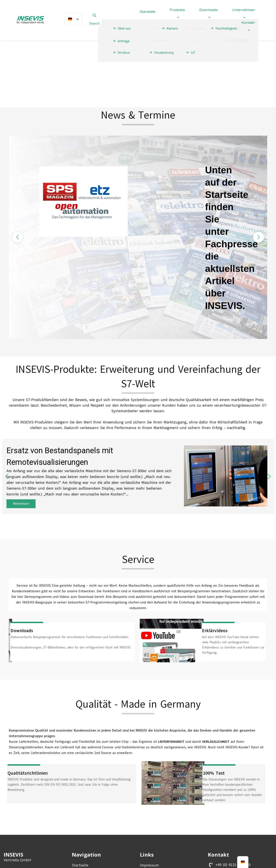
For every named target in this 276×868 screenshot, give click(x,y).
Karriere (79, 832)
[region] (138, 174)
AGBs (144, 817)
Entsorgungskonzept (158, 824)
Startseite (80, 802)
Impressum (149, 802)
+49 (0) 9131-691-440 (233, 802)
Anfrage (78, 839)
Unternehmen (84, 810)
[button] (17, 174)
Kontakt (79, 847)
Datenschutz (151, 810)
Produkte (80, 817)
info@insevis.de (229, 810)
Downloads (81, 824)
